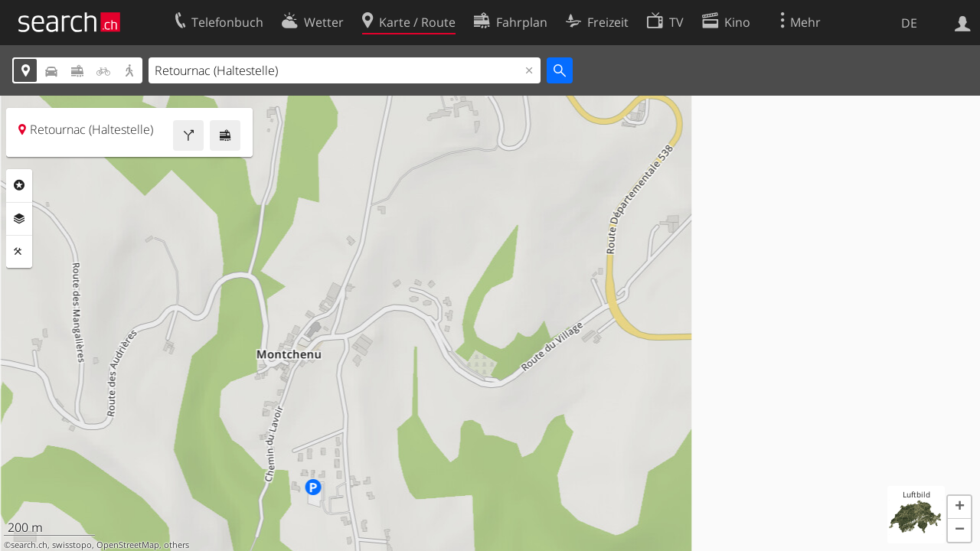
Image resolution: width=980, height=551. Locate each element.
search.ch (29, 545)
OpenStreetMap (128, 545)
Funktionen (19, 252)
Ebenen (19, 219)
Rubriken (19, 185)
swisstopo (72, 545)
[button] (959, 507)
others (176, 545)
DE (909, 23)
